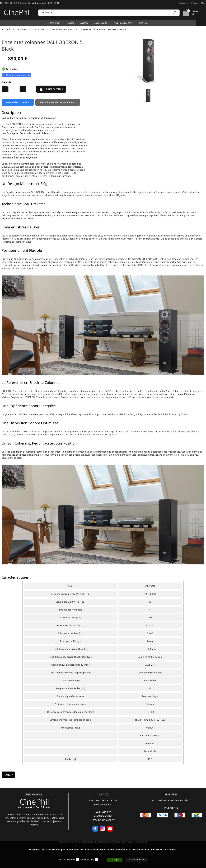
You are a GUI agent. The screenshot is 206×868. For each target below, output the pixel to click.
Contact (149, 22)
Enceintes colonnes (62, 29)
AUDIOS (22, 29)
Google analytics (67, 859)
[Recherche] (175, 13)
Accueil (6, 29)
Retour (8, 775)
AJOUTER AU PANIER (51, 89)
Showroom (59, 22)
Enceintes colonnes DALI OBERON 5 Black (103, 29)
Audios (89, 22)
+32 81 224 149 (10, 3)
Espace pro (184, 3)
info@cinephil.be (103, 816)
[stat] (78, 860)
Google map (88, 859)
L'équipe (195, 3)
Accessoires (106, 22)
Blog (203, 3)
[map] (97, 860)
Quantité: (7, 82)
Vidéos (75, 22)
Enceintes (39, 29)
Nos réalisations (128, 22)
